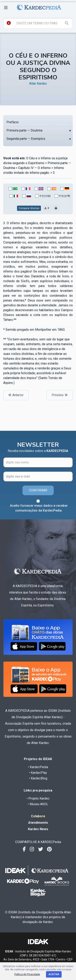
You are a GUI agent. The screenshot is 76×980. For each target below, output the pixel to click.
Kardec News (38, 829)
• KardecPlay (38, 773)
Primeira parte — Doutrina (24, 130)
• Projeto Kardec (38, 798)
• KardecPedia (38, 767)
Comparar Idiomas (29, 208)
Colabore (38, 816)
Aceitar (54, 974)
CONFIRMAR (38, 490)
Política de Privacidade (27, 974)
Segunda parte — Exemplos (26, 139)
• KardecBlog (38, 778)
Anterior (16, 395)
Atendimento (38, 823)
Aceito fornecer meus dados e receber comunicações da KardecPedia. (39, 508)
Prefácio (13, 122)
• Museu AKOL (38, 804)
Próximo (60, 395)
